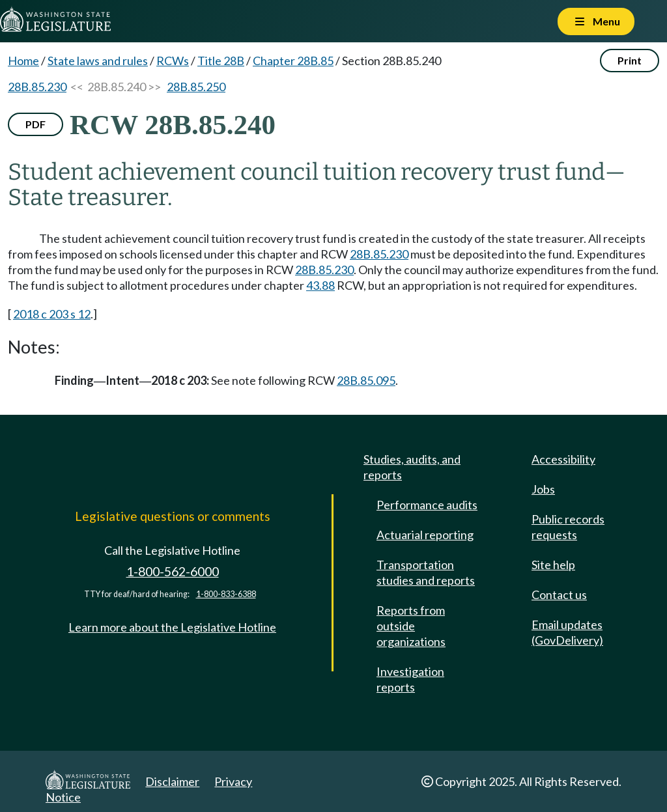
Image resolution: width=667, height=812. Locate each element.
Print (630, 60)
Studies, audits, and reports (412, 467)
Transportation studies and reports (426, 572)
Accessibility (563, 459)
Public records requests (568, 527)
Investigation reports (410, 679)
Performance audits (427, 505)
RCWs (173, 61)
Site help (553, 565)
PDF (35, 124)
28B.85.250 (196, 87)
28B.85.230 (37, 87)
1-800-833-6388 (226, 594)
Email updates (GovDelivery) (567, 632)
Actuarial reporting (425, 535)
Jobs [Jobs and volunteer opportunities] (543, 489)
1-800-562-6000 (173, 571)
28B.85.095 (366, 380)
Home (23, 61)
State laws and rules (98, 61)
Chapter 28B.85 (293, 61)
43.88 (320, 285)
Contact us (559, 595)
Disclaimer (172, 781)
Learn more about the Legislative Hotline (172, 627)
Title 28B (221, 61)
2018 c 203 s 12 (52, 314)
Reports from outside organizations (411, 626)
